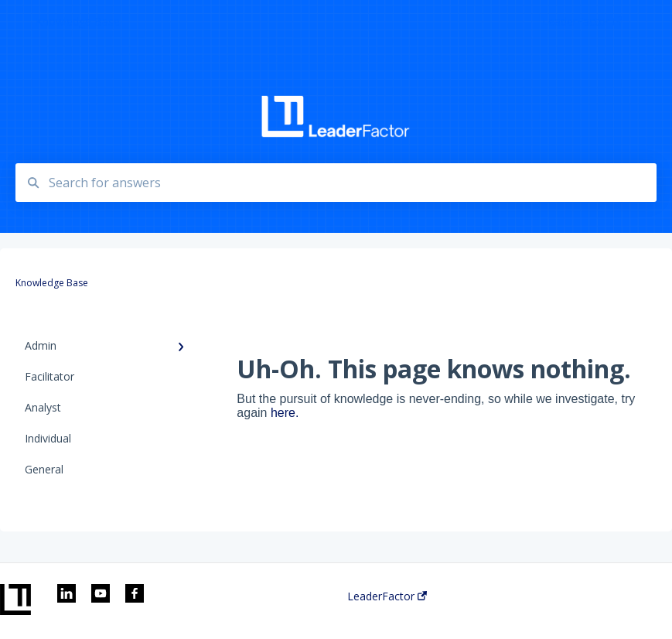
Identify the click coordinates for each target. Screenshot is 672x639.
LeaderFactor (387, 596)
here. (285, 413)
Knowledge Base (78, 21)
